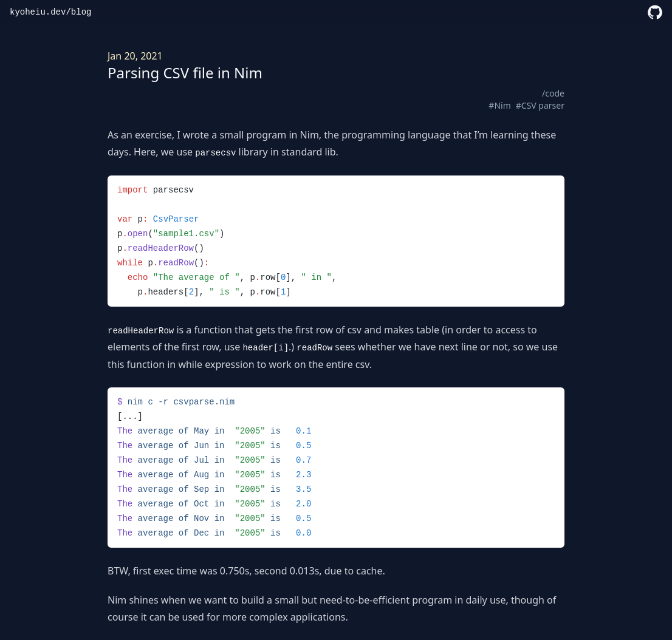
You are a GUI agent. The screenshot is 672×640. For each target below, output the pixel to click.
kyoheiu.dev (38, 12)
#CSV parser (540, 105)
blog (81, 12)
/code (553, 93)
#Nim (499, 105)
